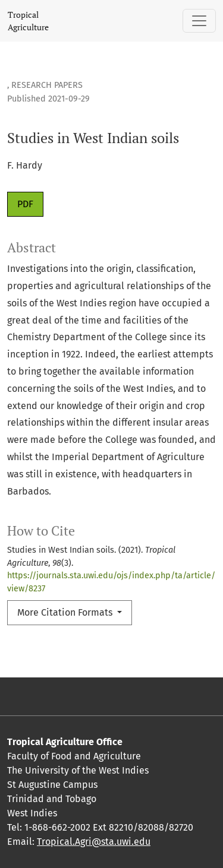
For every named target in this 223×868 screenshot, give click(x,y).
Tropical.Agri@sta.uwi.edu (94, 842)
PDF (25, 204)
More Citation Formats (66, 612)
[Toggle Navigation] (199, 21)
